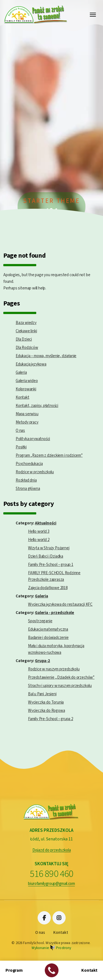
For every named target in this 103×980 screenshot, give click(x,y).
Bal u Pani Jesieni (42, 694)
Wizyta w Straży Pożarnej (49, 548)
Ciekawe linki (26, 331)
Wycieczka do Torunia (46, 702)
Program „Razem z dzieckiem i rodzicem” (49, 455)
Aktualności (46, 523)
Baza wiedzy (26, 323)
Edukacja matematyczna (48, 629)
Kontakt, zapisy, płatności (37, 406)
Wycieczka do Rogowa (46, 711)
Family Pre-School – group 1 (51, 565)
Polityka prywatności (33, 439)
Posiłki (21, 447)
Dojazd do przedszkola (52, 850)
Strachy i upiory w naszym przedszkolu (60, 686)
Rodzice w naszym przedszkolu (54, 669)
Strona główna (28, 489)
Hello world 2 (39, 540)
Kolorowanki (26, 389)
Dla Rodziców (27, 348)
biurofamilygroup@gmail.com (51, 884)
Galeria (21, 373)
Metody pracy (27, 422)
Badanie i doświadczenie (48, 638)
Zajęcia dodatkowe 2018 (48, 588)
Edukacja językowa (31, 364)
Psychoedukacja (29, 464)
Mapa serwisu (27, 414)
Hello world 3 (39, 531)
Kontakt (23, 397)
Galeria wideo (27, 381)
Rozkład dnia (26, 480)
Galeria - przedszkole (55, 613)
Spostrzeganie (40, 621)
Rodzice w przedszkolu (35, 472)
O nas (20, 431)
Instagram (59, 918)
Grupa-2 (42, 661)
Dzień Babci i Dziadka (46, 556)
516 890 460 (52, 874)
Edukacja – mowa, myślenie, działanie (46, 356)
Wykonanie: (51, 948)
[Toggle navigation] (93, 15)
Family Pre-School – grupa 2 (51, 719)
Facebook (44, 918)
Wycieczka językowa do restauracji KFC (60, 604)
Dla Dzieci (24, 339)
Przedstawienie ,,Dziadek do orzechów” (61, 677)
